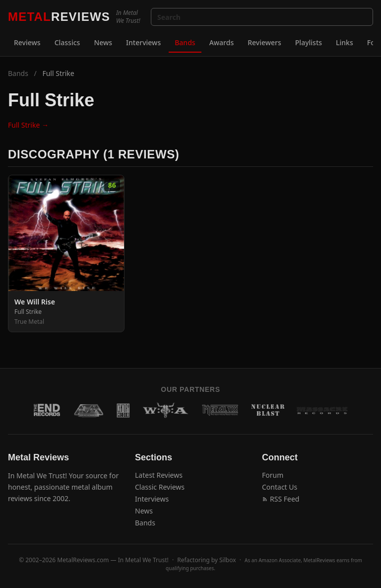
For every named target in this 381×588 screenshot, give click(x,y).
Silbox (228, 560)
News (103, 42)
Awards (222, 42)
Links (345, 42)
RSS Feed (281, 499)
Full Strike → (28, 125)
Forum (273, 475)
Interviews (143, 42)
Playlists (309, 42)
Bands (185, 42)
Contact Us (280, 487)
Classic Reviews (160, 487)
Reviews (27, 42)
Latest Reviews (159, 475)
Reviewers (264, 42)
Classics (67, 42)
